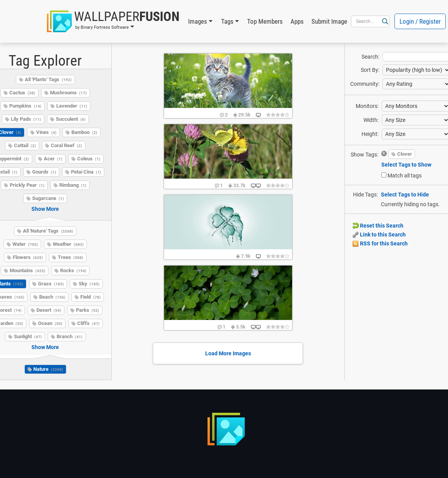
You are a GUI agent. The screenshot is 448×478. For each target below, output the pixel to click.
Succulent (71, 119)
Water (25, 244)
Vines (46, 132)
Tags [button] (227, 21)
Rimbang (73, 185)
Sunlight (28, 336)
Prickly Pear (27, 185)
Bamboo (84, 132)
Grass (51, 284)
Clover (405, 154)
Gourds (44, 172)
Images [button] (198, 21)
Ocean (50, 323)
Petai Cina (86, 172)
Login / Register (420, 21)
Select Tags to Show (406, 165)
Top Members (265, 21)
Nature (48, 369)
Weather (68, 244)
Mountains (28, 270)
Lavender (72, 106)
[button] (113, 21)
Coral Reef (67, 145)
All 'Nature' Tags (48, 231)
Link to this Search (379, 235)
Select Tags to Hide (405, 195)
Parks (88, 310)
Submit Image (329, 21)
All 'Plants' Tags (48, 79)
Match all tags (405, 176)
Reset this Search (378, 226)
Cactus (22, 93)
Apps (297, 21)
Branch (70, 336)
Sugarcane (48, 198)
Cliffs (88, 323)
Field (91, 297)
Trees (71, 257)
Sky (89, 284)
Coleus (89, 159)
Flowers (28, 257)
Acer (53, 159)
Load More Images (228, 353)
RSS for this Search (380, 243)
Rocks (73, 270)
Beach (52, 297)
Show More (45, 209)
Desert (49, 310)
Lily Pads (26, 119)
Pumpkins (25, 106)
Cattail (25, 145)
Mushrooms (68, 93)
